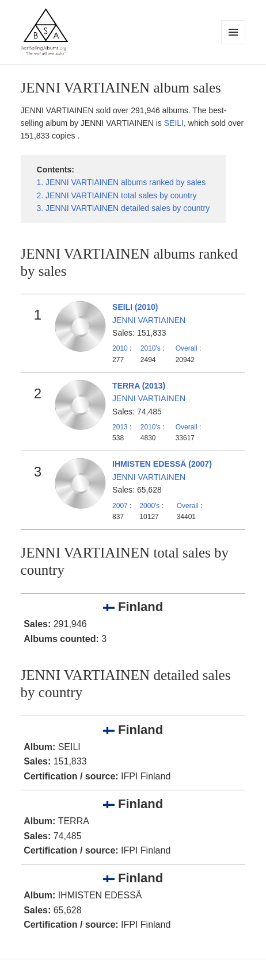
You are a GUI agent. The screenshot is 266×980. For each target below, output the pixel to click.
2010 (120, 348)
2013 (120, 427)
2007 (120, 506)
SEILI (174, 123)
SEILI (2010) (135, 307)
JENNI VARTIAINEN (149, 320)
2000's (150, 506)
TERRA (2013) (139, 386)
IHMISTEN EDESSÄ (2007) (162, 464)
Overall (187, 348)
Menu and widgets (233, 44)
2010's (151, 348)
